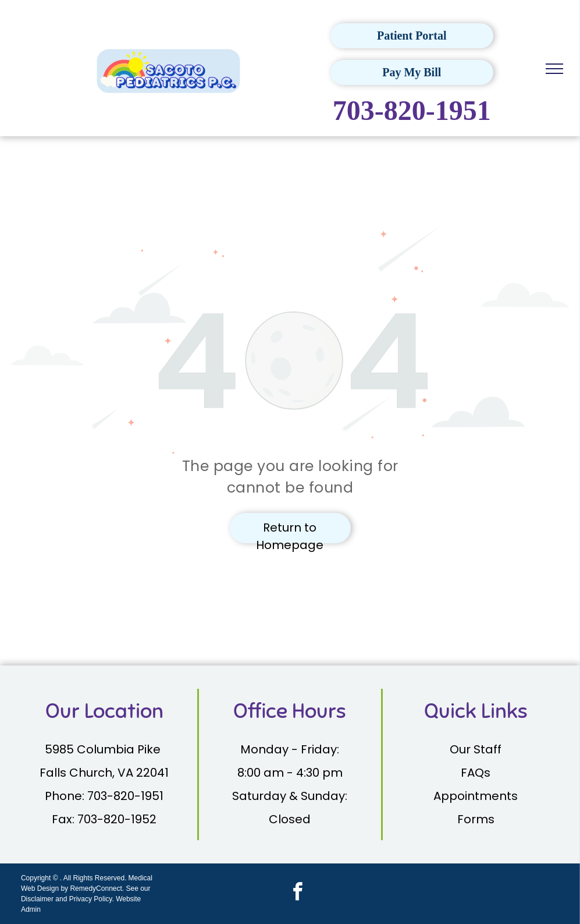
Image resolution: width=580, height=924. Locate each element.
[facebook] (297, 893)
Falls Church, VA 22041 (104, 773)
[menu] (554, 69)
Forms (476, 819)
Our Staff (476, 749)
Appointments (476, 796)
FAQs (476, 773)
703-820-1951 (412, 110)
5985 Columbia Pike (104, 749)
